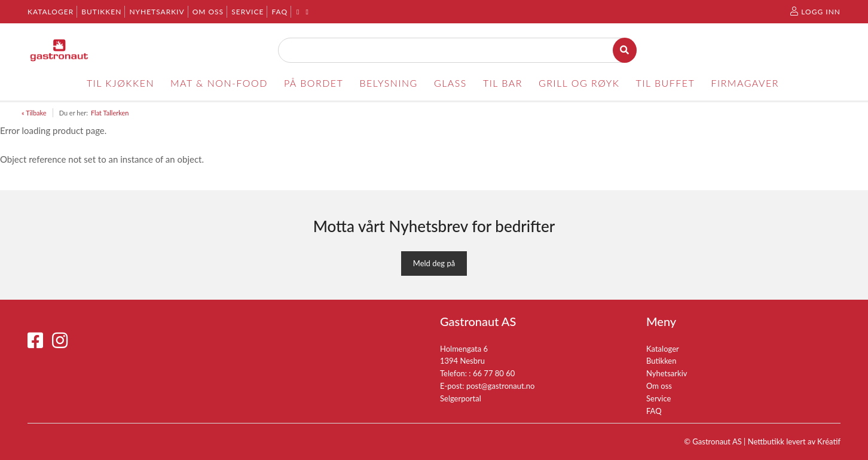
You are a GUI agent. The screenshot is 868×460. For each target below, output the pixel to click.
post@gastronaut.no (501, 386)
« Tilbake (34, 113)
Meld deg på (434, 263)
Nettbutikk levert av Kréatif (794, 441)
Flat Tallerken (110, 113)
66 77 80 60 (494, 373)
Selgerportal (461, 398)
